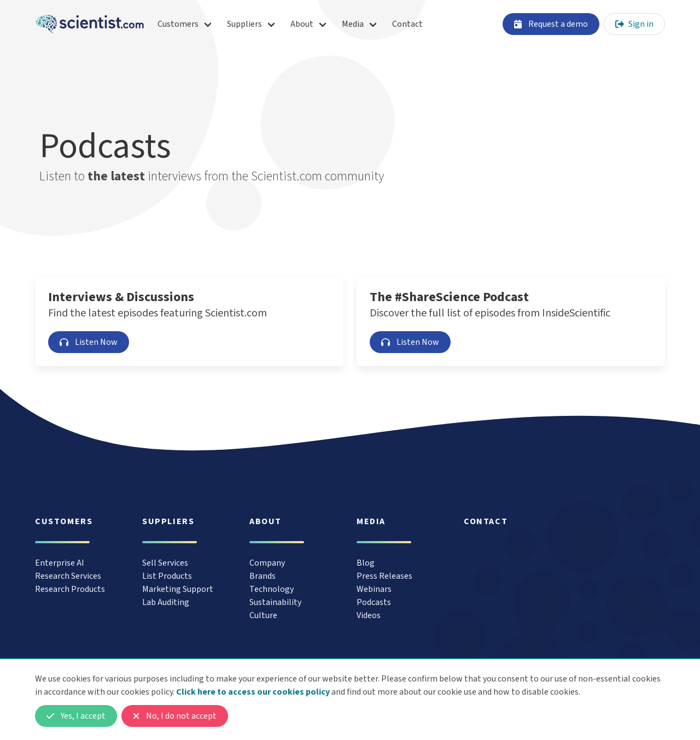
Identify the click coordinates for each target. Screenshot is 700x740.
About (302, 24)
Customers (178, 24)
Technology (272, 589)
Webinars (374, 589)
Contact (407, 24)
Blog (366, 563)
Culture (263, 615)
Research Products (70, 589)
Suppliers (244, 24)
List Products (167, 576)
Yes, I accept (76, 716)
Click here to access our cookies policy (253, 692)
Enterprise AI (60, 563)
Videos (369, 615)
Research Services (68, 576)
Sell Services (165, 563)
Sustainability (275, 602)
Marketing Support (178, 589)
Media (353, 24)
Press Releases (384, 576)
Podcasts (374, 602)
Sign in (634, 24)
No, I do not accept (175, 716)
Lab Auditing (166, 602)
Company (267, 563)
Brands (262, 576)
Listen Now (89, 342)
